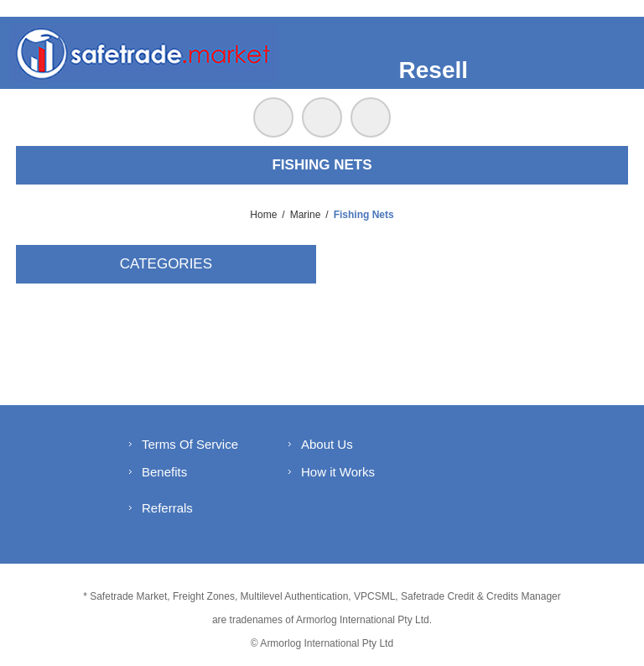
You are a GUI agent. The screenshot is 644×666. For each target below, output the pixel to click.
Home (263, 215)
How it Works (338, 472)
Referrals (167, 508)
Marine (306, 215)
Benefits (164, 472)
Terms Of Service (190, 444)
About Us (327, 444)
